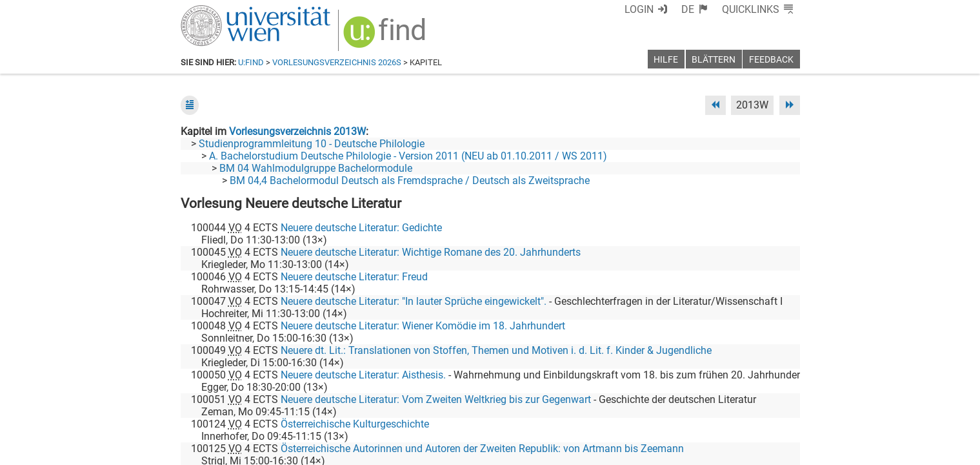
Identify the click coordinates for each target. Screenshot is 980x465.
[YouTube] (738, 411)
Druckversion (770, 450)
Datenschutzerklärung (683, 450)
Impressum (525, 450)
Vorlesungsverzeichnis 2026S (337, 62)
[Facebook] (655, 411)
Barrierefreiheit (592, 450)
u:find (251, 62)
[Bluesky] (696, 411)
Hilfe (666, 60)
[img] (386, 36)
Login (639, 9)
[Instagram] (779, 411)
